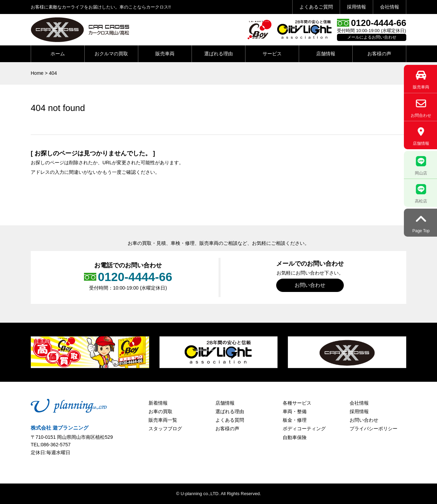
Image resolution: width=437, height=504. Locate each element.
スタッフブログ (165, 429)
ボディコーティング (304, 429)
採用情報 (356, 7)
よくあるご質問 (316, 7)
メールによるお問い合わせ (372, 37)
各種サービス (297, 403)
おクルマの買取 (111, 54)
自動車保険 (295, 437)
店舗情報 (326, 54)
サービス (272, 54)
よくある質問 (230, 420)
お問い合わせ (310, 285)
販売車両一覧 (163, 420)
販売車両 (165, 54)
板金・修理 (295, 420)
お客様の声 (379, 54)
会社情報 (390, 7)
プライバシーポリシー (373, 429)
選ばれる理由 (218, 54)
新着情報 (158, 403)
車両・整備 (295, 411)
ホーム (58, 54)
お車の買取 (160, 411)
